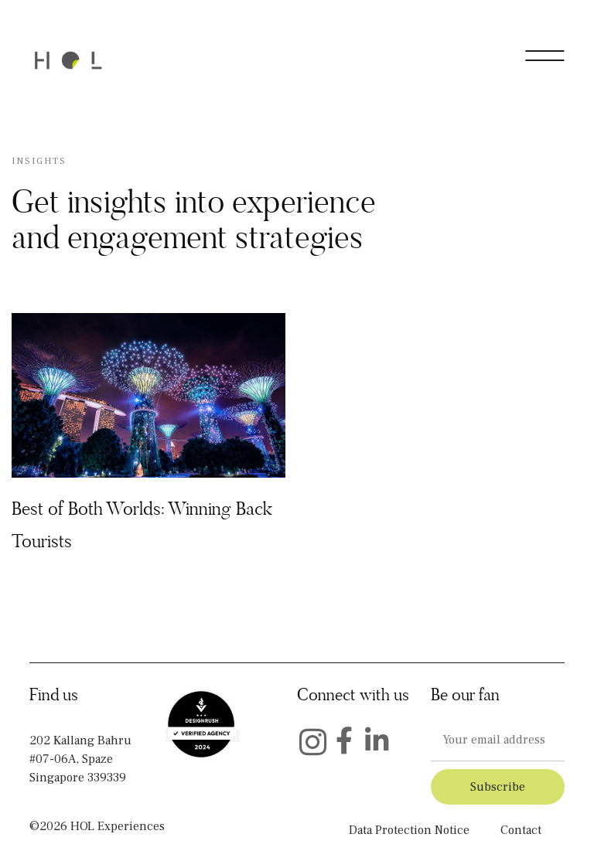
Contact (521, 830)
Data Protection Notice (409, 830)
